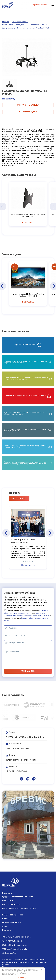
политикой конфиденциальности (14, 974)
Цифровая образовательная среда (18, 897)
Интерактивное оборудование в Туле (19, 908)
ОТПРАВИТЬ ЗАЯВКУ (28, 105)
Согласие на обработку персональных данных (24, 960)
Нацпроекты (8, 901)
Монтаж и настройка (11, 923)
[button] (2, 207)
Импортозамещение (11, 905)
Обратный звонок (39, 5)
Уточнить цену (28, 112)
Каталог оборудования (12, 915)
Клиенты (6, 919)
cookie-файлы (17, 969)
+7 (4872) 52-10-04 (16, 771)
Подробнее (28, 222)
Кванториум (8, 893)
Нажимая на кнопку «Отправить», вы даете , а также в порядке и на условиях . (28, 616)
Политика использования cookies (18, 967)
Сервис (5, 926)
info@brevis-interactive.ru (21, 760)
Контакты (7, 930)
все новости (19, 498)
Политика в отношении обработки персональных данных (25, 963)
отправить (28, 671)
